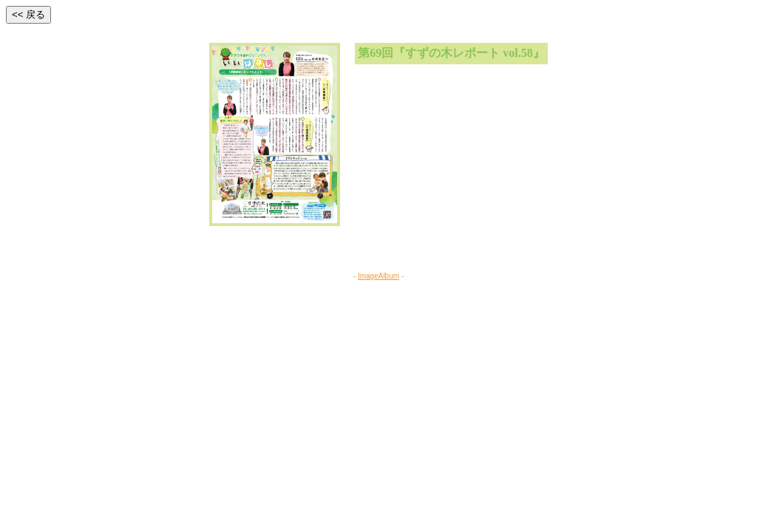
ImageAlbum (378, 276)
